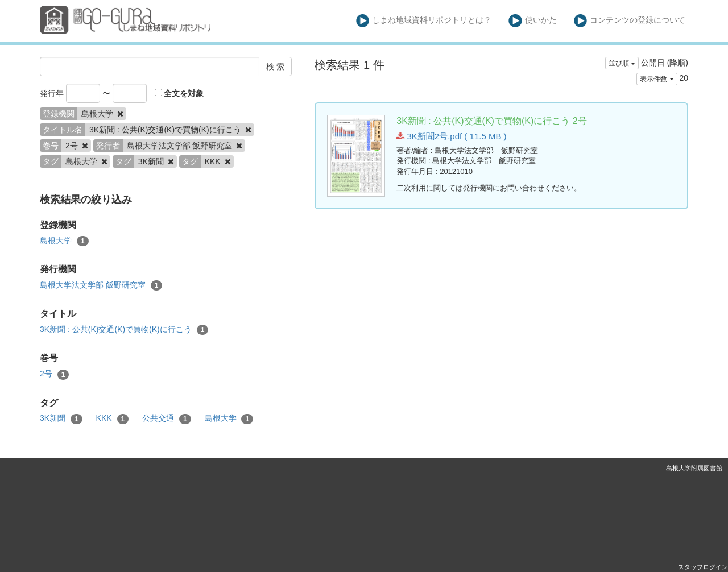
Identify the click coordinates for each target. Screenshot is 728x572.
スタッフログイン (703, 567)
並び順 (622, 63)
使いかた (533, 21)
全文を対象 (179, 93)
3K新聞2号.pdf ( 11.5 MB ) (451, 136)
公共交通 (167, 418)
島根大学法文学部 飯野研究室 (101, 285)
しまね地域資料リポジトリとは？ (424, 21)
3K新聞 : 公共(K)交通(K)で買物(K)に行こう (124, 330)
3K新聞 (61, 418)
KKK (113, 418)
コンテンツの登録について (630, 21)
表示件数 (657, 79)
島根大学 (64, 241)
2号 (54, 374)
